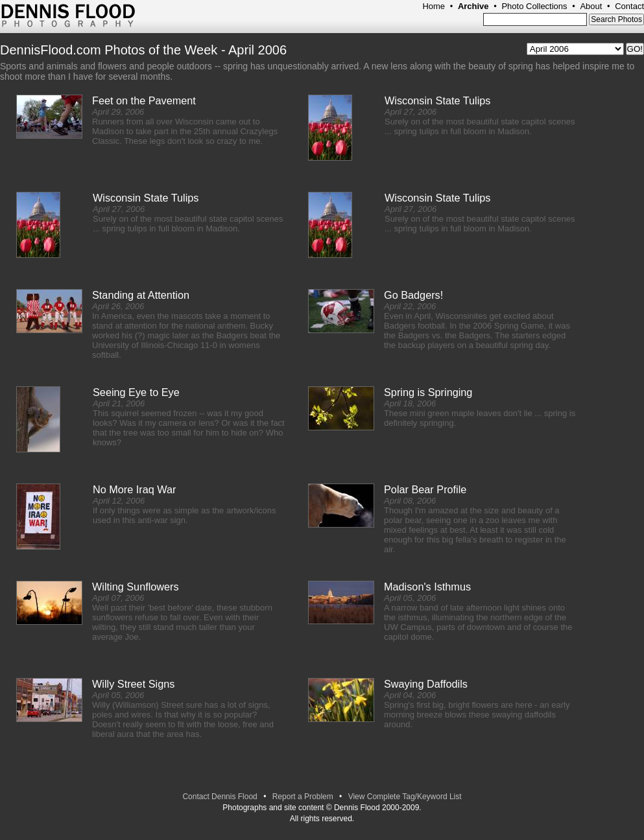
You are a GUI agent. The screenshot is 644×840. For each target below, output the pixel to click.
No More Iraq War (135, 489)
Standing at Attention (141, 295)
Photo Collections (534, 6)
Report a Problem (303, 797)
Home (434, 6)
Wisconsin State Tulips (437, 100)
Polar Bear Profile (425, 489)
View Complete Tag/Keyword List (405, 797)
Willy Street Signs (133, 684)
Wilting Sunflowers (136, 587)
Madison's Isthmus (427, 587)
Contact (629, 6)
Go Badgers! (413, 295)
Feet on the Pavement (144, 100)
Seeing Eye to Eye (136, 392)
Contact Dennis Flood (220, 797)
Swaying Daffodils (426, 684)
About (591, 6)
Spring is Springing (428, 392)
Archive (473, 6)
